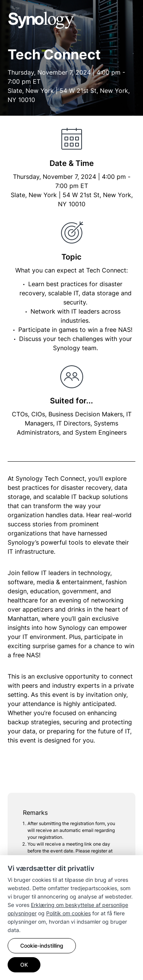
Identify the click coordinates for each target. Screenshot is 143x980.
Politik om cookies (68, 913)
